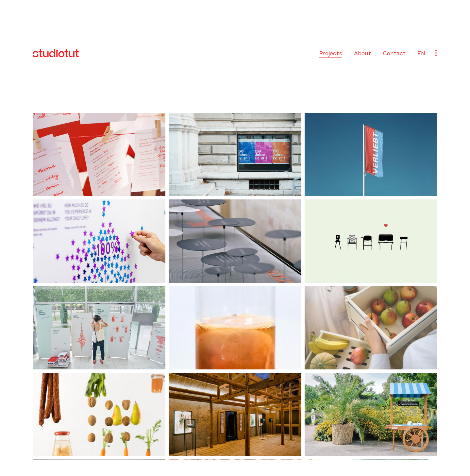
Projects (331, 53)
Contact (394, 53)
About (362, 53)
